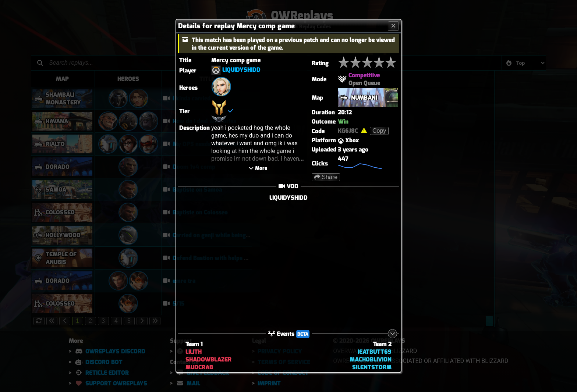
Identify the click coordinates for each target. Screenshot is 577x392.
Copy (379, 131)
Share (326, 177)
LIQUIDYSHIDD (241, 70)
